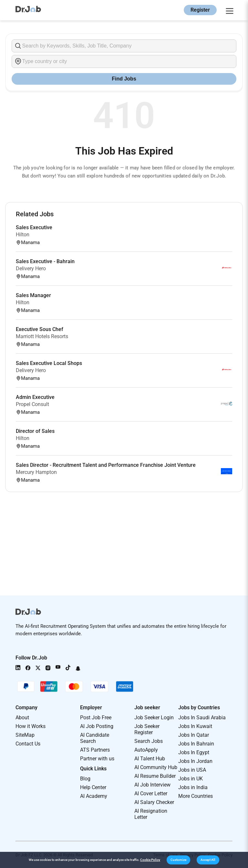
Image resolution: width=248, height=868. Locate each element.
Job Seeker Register (147, 729)
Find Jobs (124, 79)
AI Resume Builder (155, 776)
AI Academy (94, 796)
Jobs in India (193, 787)
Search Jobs (149, 741)
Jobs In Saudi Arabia (202, 718)
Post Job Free (96, 718)
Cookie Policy (150, 860)
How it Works (31, 726)
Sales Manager (33, 295)
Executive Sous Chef (40, 329)
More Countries (196, 796)
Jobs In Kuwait (195, 726)
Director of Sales (35, 431)
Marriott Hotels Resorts (42, 336)
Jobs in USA (192, 770)
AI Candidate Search (95, 738)
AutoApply (146, 750)
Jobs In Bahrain (196, 744)
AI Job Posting (97, 726)
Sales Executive (34, 227)
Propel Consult (32, 404)
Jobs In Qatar (194, 735)
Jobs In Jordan (195, 761)
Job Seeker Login (154, 718)
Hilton (23, 235)
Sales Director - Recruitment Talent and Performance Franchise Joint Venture (106, 465)
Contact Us (28, 744)
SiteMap (25, 735)
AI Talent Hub (150, 759)
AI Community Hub (156, 767)
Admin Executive (35, 397)
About (22, 718)
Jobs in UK (191, 779)
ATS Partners (95, 750)
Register (200, 10)
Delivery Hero (31, 268)
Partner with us (97, 759)
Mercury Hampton (36, 472)
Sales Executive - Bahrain (45, 261)
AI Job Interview (152, 785)
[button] (178, 860)
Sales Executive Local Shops (49, 363)
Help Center (93, 787)
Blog (85, 779)
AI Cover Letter (151, 793)
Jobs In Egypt (194, 752)
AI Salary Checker (154, 802)
